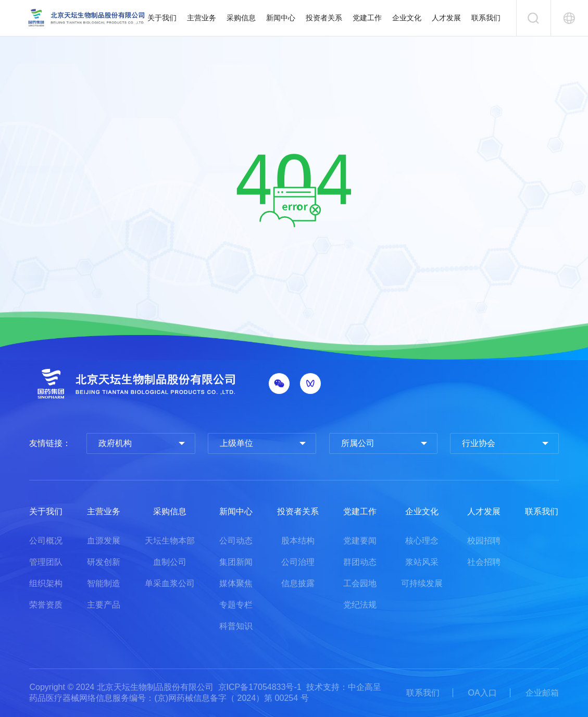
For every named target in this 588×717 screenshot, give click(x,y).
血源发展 (104, 541)
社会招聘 (484, 562)
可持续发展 (422, 583)
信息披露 (298, 583)
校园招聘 (484, 541)
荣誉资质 (46, 605)
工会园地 (360, 583)
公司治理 (298, 562)
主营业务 (202, 18)
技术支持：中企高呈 (344, 687)
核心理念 (422, 541)
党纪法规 (360, 605)
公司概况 (46, 541)
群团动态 (360, 562)
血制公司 (170, 562)
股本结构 (298, 541)
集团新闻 (236, 562)
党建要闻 (360, 541)
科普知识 (236, 626)
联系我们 (486, 18)
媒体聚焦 (236, 583)
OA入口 (483, 693)
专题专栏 (236, 605)
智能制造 (104, 583)
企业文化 (407, 18)
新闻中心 (281, 18)
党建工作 (367, 18)
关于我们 (162, 18)
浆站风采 (422, 562)
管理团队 (46, 562)
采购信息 (241, 18)
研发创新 (104, 562)
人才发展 (446, 18)
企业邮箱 (542, 693)
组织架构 (46, 583)
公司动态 (236, 541)
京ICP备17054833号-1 (260, 687)
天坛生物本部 (170, 541)
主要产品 (104, 605)
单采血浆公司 (170, 583)
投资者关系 (324, 18)
